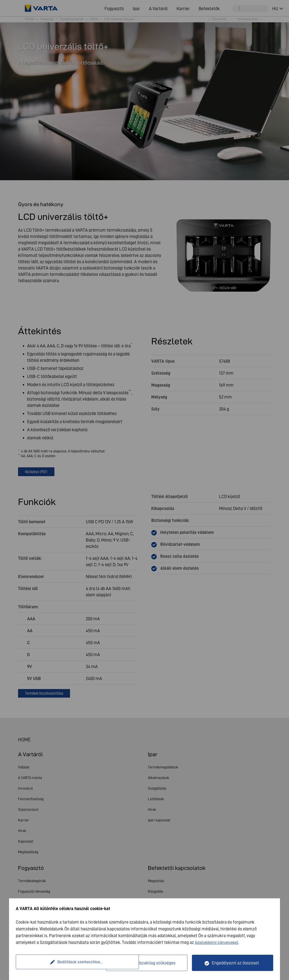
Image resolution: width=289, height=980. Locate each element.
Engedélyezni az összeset (235, 963)
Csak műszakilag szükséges (149, 963)
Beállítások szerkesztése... (62, 963)
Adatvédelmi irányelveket (219, 942)
